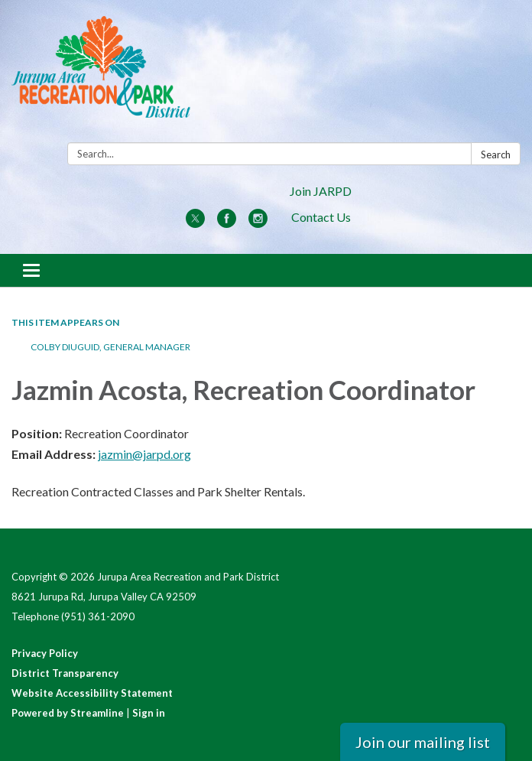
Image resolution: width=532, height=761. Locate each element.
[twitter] (195, 223)
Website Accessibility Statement (92, 693)
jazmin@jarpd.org (144, 454)
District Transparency (65, 673)
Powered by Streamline (68, 713)
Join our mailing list (423, 742)
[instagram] (258, 223)
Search (496, 154)
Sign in (149, 713)
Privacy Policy (45, 653)
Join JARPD (321, 191)
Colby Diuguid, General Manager (110, 347)
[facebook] (227, 223)
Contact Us (321, 217)
